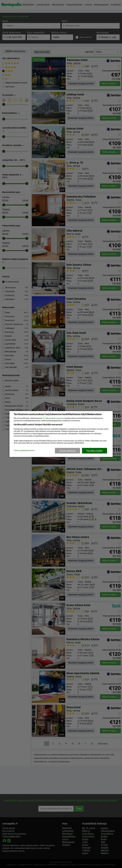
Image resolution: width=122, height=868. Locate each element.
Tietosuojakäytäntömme (24, 451)
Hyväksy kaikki (95, 451)
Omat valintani (67, 451)
